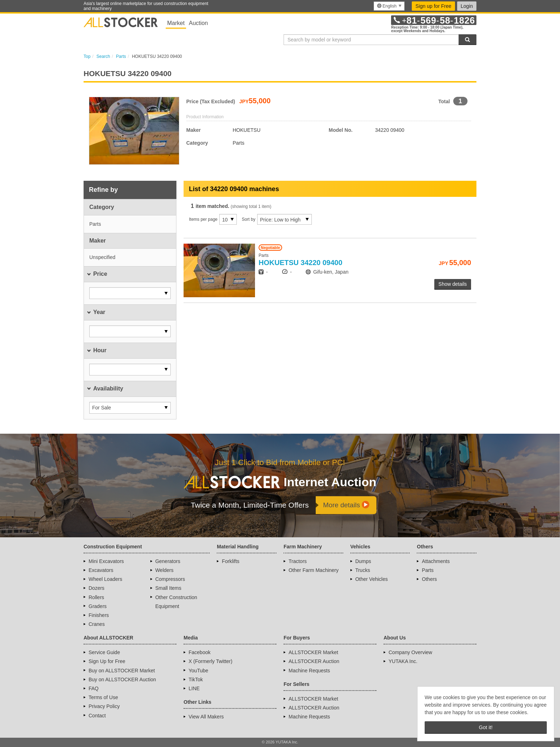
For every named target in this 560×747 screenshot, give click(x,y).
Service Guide (104, 652)
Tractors (298, 561)
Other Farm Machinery (314, 570)
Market (176, 23)
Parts (428, 570)
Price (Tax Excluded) (211, 101)
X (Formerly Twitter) (211, 661)
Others (429, 579)
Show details (453, 284)
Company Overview (410, 652)
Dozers (96, 588)
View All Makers (206, 717)
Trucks (363, 570)
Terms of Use (103, 697)
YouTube (198, 671)
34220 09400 (301, 263)
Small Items (168, 588)
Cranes (97, 624)
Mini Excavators (106, 561)
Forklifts (231, 561)
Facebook (199, 652)
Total (444, 101)
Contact (97, 716)
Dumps (363, 561)
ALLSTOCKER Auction (314, 661)
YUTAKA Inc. (403, 661)
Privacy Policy (104, 706)
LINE (194, 688)
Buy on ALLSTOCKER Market (122, 671)
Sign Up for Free (107, 661)
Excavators (101, 570)
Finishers (99, 615)
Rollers (96, 597)
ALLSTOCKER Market (313, 652)
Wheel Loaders (105, 579)
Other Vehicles (372, 579)
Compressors (170, 579)
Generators (168, 561)
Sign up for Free (433, 6)
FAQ (94, 688)
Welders (164, 570)
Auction (198, 23)
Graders (98, 606)
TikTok (196, 679)
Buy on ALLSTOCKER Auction (122, 679)
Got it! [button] (486, 727)
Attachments (436, 561)
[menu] (389, 6)
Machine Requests (309, 671)
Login (467, 6)
